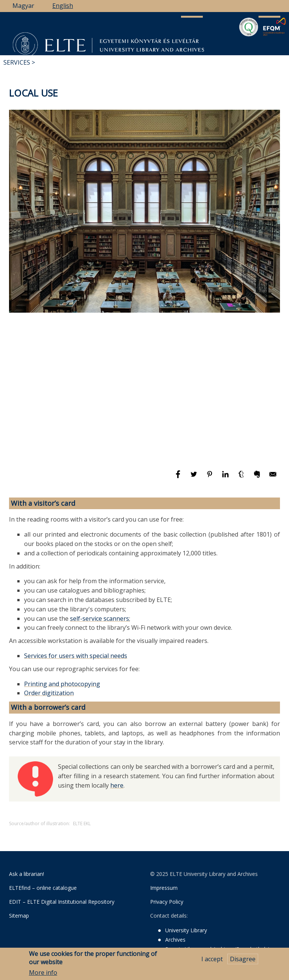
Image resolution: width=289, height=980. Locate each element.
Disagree (243, 959)
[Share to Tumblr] (242, 478)
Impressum (164, 888)
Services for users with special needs (76, 656)
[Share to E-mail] (273, 478)
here (117, 785)
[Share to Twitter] (195, 478)
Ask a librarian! (27, 874)
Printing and (42, 684)
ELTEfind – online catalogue (43, 888)
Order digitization (49, 693)
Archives (175, 940)
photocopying (80, 684)
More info (43, 972)
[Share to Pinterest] (210, 478)
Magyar (23, 6)
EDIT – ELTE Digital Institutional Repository (62, 902)
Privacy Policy (167, 902)
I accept (212, 959)
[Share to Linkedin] (226, 478)
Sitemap (19, 916)
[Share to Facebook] (179, 478)
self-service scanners (100, 619)
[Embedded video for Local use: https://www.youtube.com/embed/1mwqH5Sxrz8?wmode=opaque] (144, 392)
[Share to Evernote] (258, 478)
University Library (186, 930)
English (63, 6)
